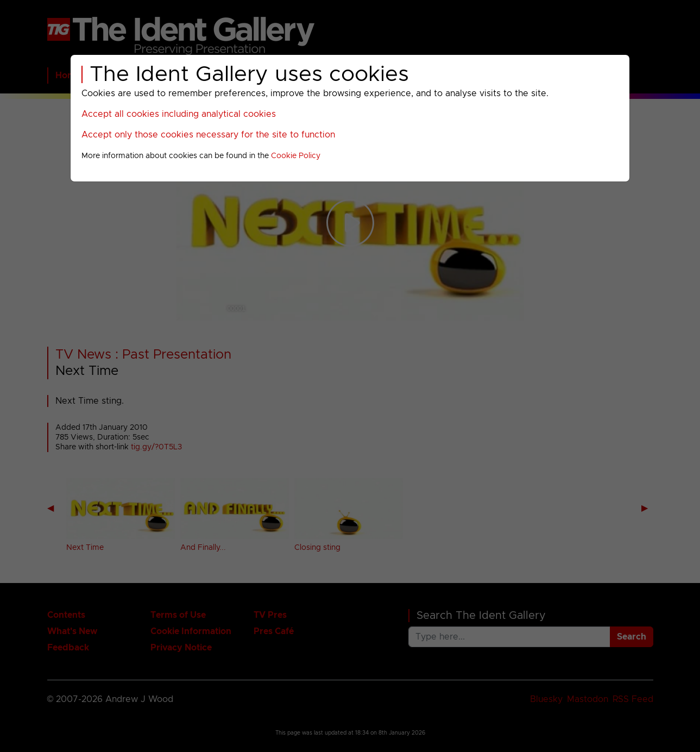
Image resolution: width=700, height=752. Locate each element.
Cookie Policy (296, 156)
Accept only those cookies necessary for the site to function (208, 135)
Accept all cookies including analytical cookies (179, 114)
